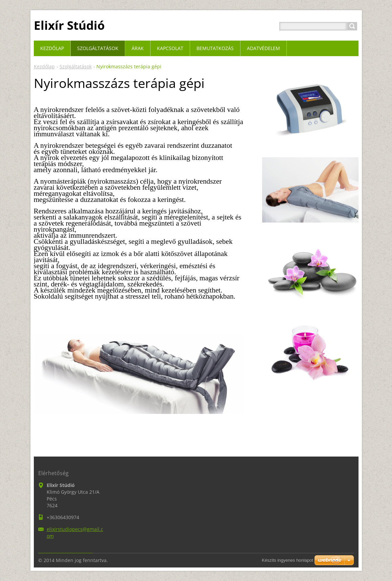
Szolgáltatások (76, 66)
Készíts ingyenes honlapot (287, 560)
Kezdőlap (44, 66)
